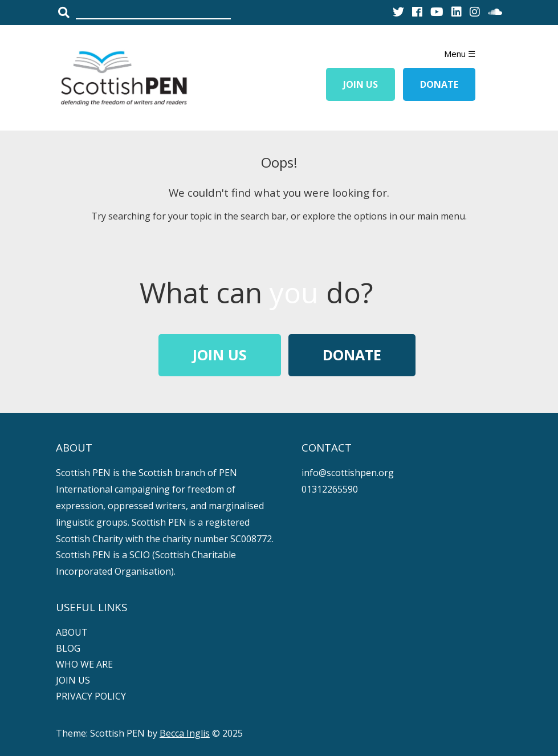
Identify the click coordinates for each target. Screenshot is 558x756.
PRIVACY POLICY (91, 696)
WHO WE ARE (84, 664)
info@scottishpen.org (348, 473)
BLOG (68, 648)
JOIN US (73, 680)
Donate (439, 84)
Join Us (361, 84)
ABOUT (72, 632)
